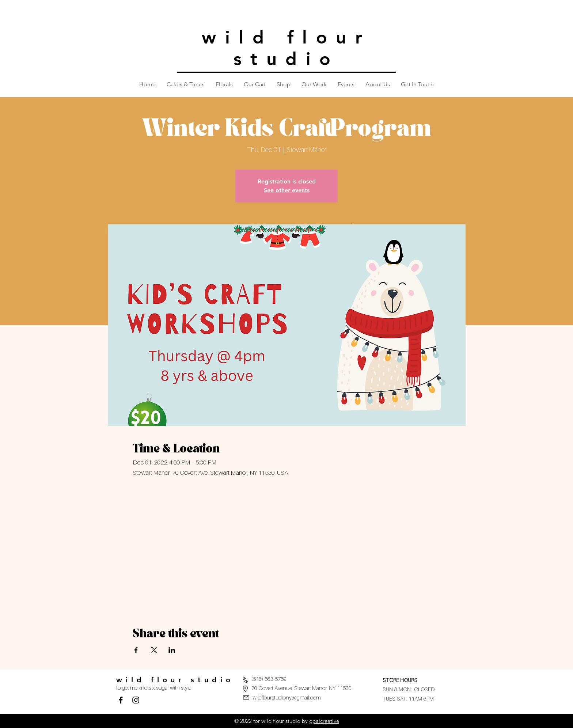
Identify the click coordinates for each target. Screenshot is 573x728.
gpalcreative (324, 721)
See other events (287, 190)
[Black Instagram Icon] (136, 700)
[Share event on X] (154, 650)
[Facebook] (121, 700)
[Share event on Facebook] (136, 650)
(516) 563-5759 (269, 679)
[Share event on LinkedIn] (172, 650)
